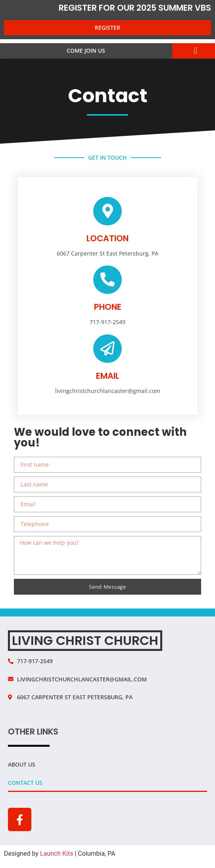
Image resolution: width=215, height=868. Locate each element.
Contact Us (25, 783)
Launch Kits (57, 854)
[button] (195, 51)
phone (108, 307)
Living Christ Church (85, 640)
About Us (22, 764)
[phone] (107, 280)
